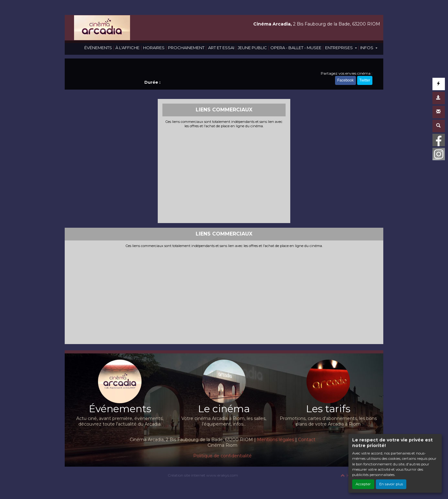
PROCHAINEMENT (186, 48)
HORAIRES (154, 48)
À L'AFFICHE (127, 48)
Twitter (365, 80)
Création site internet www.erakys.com (203, 475)
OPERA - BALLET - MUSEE (296, 48)
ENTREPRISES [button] (339, 48)
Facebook (345, 80)
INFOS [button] (367, 48)
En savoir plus (391, 484)
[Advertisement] (224, 175)
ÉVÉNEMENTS (98, 48)
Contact (307, 440)
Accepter (363, 484)
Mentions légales (275, 440)
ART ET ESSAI (221, 48)
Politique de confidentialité (222, 456)
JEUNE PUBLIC (252, 48)
